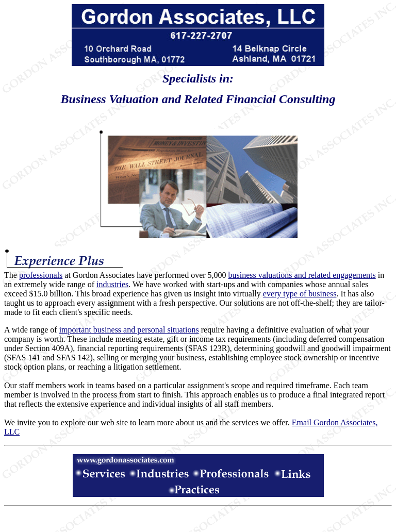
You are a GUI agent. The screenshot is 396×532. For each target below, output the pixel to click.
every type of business (300, 294)
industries (112, 284)
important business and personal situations (129, 330)
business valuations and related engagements (302, 275)
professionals (41, 275)
